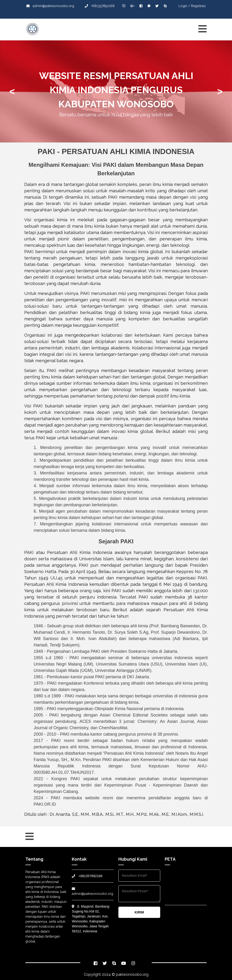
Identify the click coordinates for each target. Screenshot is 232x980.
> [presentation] (220, 92)
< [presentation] (12, 92)
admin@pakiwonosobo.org (50, 6)
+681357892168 (100, 6)
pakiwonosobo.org (132, 974)
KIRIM (139, 912)
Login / (184, 6)
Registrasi (198, 6)
